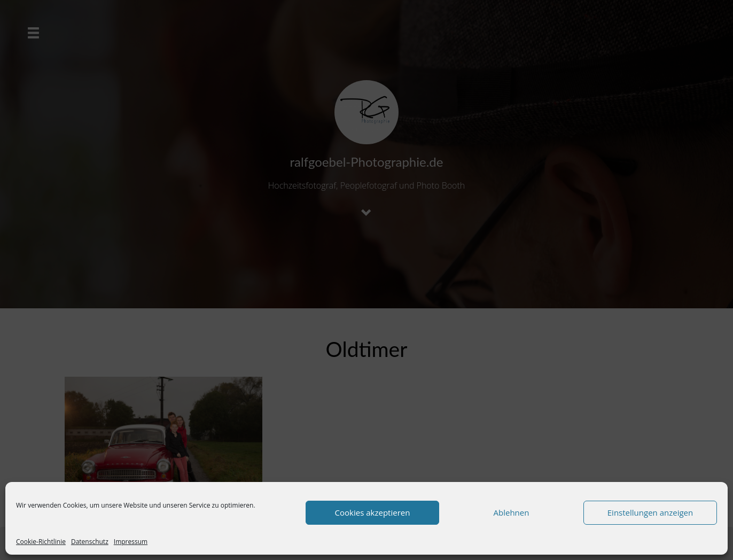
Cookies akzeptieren (373, 512)
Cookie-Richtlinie (41, 542)
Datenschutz (90, 542)
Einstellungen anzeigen (650, 512)
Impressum (131, 542)
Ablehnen (512, 512)
